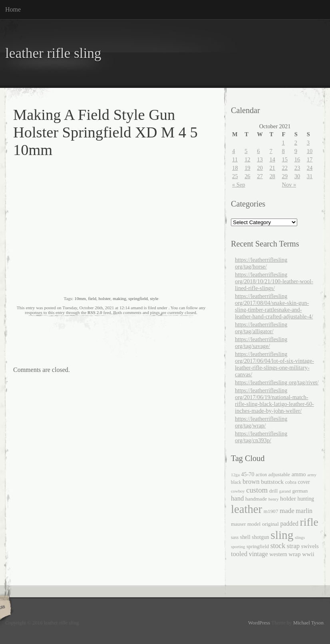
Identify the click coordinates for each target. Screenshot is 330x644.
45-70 (248, 474)
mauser (238, 524)
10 (310, 151)
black (236, 482)
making (119, 298)
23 (297, 168)
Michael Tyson (308, 623)
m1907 (271, 511)
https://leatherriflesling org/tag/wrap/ (261, 422)
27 (260, 176)
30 (297, 176)
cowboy (238, 491)
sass (235, 537)
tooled (239, 554)
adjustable (279, 474)
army (312, 475)
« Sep (239, 185)
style (154, 298)
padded (289, 524)
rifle (309, 522)
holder (288, 498)
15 (285, 159)
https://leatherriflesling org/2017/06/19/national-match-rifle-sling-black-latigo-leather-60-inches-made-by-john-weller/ (274, 401)
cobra (291, 482)
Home (13, 9)
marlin (304, 511)
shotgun (260, 537)
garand (285, 491)
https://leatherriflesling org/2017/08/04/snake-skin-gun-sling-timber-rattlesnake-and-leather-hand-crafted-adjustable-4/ (274, 306)
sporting (238, 547)
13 (260, 159)
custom (257, 490)
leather (247, 509)
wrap (294, 554)
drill (274, 491)
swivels (310, 546)
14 (272, 159)
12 (247, 159)
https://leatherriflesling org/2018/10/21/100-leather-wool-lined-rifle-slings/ (274, 281)
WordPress (259, 623)
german (300, 491)
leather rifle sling (53, 53)
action (261, 475)
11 (235, 159)
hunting (306, 499)
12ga (235, 475)
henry (274, 499)
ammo (299, 474)
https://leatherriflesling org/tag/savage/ (261, 343)
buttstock (272, 482)
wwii (308, 554)
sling (282, 535)
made (287, 511)
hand (237, 498)
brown (251, 482)
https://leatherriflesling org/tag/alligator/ (261, 328)
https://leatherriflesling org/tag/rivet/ (277, 382)
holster (105, 298)
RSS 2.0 (95, 312)
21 (272, 168)
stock (278, 546)
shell (245, 537)
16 (297, 159)
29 (285, 176)
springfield (138, 298)
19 (247, 168)
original (270, 524)
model (254, 524)
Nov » (289, 185)
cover (304, 482)
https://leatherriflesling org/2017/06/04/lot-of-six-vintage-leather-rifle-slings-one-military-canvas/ (274, 364)
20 (260, 168)
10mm (80, 298)
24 (310, 168)
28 (272, 176)
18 (235, 168)
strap (293, 546)
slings (300, 537)
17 (310, 159)
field (92, 298)
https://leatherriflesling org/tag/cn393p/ (261, 437)
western (278, 554)
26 (247, 176)
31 (310, 176)
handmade (256, 499)
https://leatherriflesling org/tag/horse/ (261, 263)
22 (285, 168)
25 (235, 176)
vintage (258, 554)
